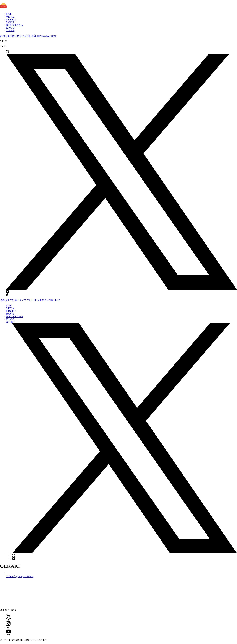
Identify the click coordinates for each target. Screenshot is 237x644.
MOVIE (10, 22)
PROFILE (11, 20)
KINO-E (10, 28)
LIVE (9, 14)
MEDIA (10, 17)
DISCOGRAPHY (15, 25)
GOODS (10, 30)
